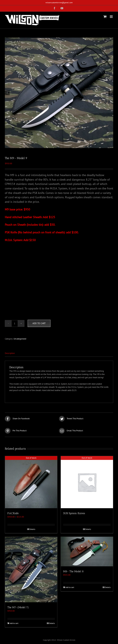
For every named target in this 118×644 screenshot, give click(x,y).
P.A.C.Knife (13, 513)
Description (10, 353)
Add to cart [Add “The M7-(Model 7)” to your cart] (14, 623)
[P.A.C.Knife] (31, 482)
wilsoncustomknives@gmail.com (59, 2)
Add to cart (39, 323)
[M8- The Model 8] (87, 552)
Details (32, 529)
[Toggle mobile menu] (111, 17)
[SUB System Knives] (87, 482)
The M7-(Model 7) (18, 607)
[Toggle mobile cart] (105, 17)
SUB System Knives (74, 513)
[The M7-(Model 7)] (31, 570)
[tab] (59, 353)
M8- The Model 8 (73, 571)
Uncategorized (20, 339)
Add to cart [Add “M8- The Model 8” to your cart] (70, 587)
